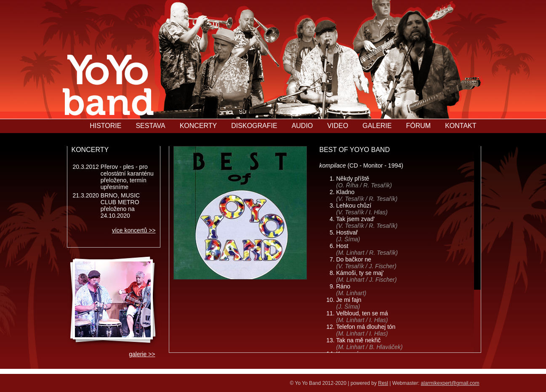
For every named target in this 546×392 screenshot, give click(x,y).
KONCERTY (198, 126)
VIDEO (338, 126)
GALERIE (377, 126)
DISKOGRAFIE (254, 126)
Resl (383, 383)
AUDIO (302, 126)
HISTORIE (105, 126)
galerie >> (142, 354)
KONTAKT (461, 126)
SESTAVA (150, 126)
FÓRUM (418, 126)
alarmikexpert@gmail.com (450, 383)
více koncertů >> (134, 230)
